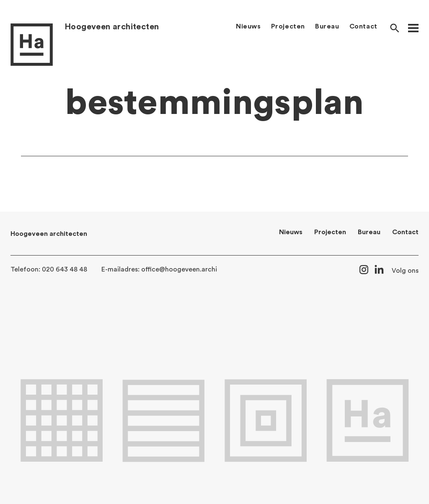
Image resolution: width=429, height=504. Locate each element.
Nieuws (248, 26)
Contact (363, 26)
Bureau (327, 26)
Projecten (288, 26)
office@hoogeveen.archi (179, 269)
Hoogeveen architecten (112, 27)
